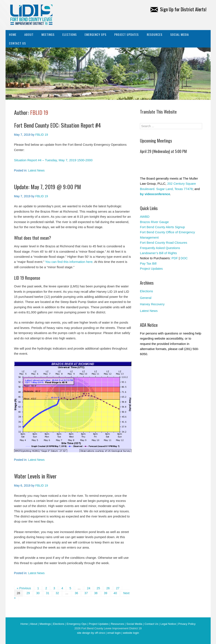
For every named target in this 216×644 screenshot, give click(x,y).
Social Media (180, 34)
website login (131, 633)
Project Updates (126, 34)
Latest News (36, 170)
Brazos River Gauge (154, 222)
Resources (155, 34)
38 (96, 593)
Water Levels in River (35, 476)
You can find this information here (69, 262)
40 (115, 593)
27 (118, 588)
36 (76, 593)
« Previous (24, 588)
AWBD (145, 217)
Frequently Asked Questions (160, 248)
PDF (175, 258)
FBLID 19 (39, 112)
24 (89, 588)
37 (86, 593)
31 (48, 593)
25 (98, 588)
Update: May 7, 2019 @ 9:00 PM (48, 187)
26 (108, 588)
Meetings (48, 34)
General (146, 298)
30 (38, 593)
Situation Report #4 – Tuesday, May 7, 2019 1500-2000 (53, 160)
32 (57, 593)
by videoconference (155, 194)
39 (106, 593)
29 (28, 593)
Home (13, 34)
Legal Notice (168, 624)
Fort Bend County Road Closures (164, 243)
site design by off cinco (91, 633)
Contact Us (17, 43)
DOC (184, 258)
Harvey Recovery (152, 304)
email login (114, 633)
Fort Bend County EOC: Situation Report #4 (57, 125)
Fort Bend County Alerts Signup (162, 227)
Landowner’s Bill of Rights (158, 253)
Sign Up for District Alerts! (178, 9)
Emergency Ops (96, 34)
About (29, 34)
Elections (70, 34)
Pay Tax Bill (148, 263)
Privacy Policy (187, 624)
